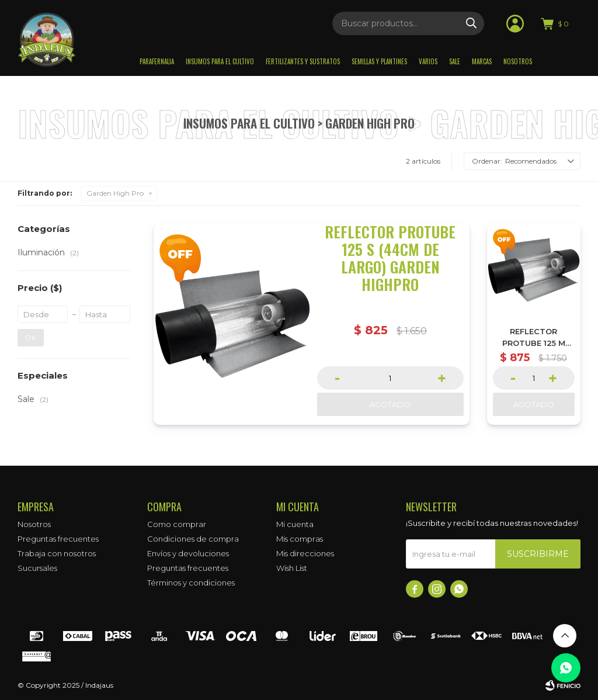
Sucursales (37, 568)
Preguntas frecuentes (58, 539)
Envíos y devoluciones (188, 553)
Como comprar (177, 524)
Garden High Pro (115, 193)
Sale (455, 61)
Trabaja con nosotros (57, 553)
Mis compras (300, 539)
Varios (428, 61)
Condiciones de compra (193, 539)
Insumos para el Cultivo (220, 61)
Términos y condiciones (191, 583)
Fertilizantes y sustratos (303, 61)
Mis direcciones (305, 553)
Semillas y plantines (379, 61)
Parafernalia (157, 61)
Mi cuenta (295, 524)
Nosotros (518, 61)
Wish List (292, 568)
